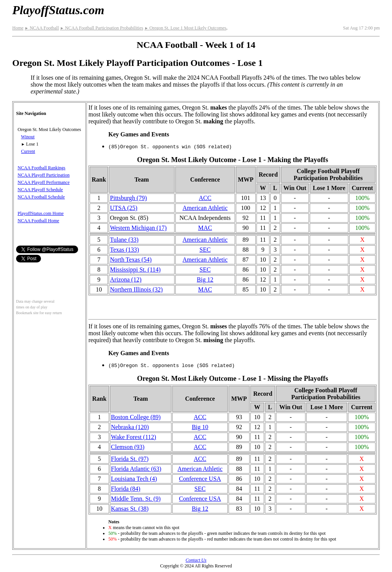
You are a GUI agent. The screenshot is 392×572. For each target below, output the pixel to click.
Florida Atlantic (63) (136, 469)
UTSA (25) (124, 208)
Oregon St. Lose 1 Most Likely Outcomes (185, 28)
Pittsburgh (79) (128, 198)
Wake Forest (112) (134, 437)
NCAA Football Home (38, 221)
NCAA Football (42, 28)
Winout (28, 137)
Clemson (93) (128, 447)
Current (28, 151)
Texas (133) (124, 250)
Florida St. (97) (130, 459)
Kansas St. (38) (130, 509)
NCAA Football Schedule (41, 197)
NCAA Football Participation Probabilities (102, 28)
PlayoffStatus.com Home (41, 213)
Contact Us (196, 560)
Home (18, 28)
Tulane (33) (124, 240)
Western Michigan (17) (138, 228)
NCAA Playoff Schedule (40, 190)
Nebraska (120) (130, 427)
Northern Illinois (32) (136, 289)
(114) (135, 270)
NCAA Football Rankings (42, 168)
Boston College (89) (136, 417)
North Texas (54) (131, 260)
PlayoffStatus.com (58, 10)
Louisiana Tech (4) (134, 479)
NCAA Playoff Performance (44, 182)
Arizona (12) (126, 279)
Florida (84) (126, 489)
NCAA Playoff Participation (44, 175)
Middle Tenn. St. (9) (136, 499)
